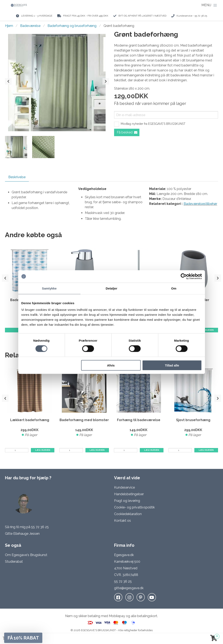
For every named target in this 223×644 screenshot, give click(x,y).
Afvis (111, 365)
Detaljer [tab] (112, 288)
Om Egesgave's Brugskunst (26, 555)
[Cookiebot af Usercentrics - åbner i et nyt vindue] (184, 276)
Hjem (9, 26)
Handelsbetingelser (129, 494)
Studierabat (14, 562)
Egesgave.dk (124, 555)
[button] (23, 638)
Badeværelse (30, 26)
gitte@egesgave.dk (129, 588)
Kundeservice (124, 487)
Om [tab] (174, 288)
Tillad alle (172, 365)
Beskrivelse (17, 177)
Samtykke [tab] (49, 288)
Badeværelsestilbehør (200, 204)
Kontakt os (122, 521)
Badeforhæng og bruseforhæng (72, 26)
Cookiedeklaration (128, 514)
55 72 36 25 (40, 527)
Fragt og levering (127, 501)
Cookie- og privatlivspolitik (134, 507)
